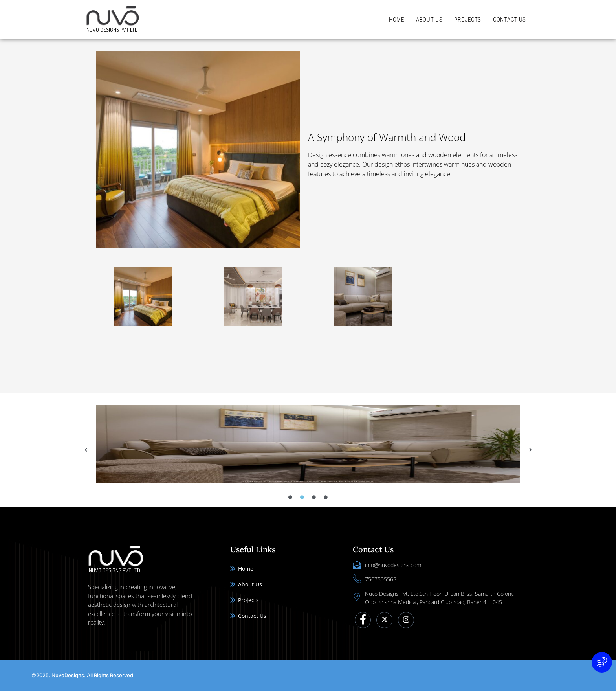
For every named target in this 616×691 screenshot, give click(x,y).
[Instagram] (406, 620)
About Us (429, 20)
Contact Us (510, 20)
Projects (468, 20)
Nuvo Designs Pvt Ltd (112, 30)
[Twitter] (384, 620)
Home (397, 20)
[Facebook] (363, 620)
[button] (86, 450)
